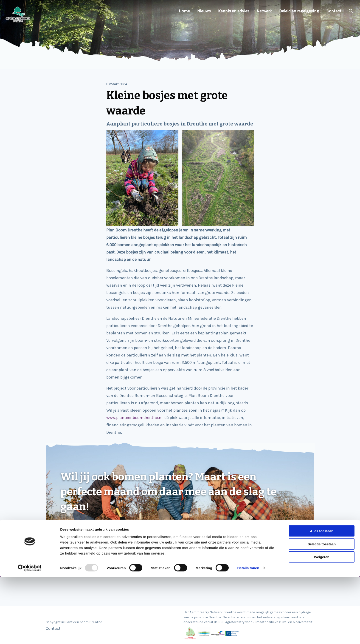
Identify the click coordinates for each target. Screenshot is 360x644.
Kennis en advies (234, 11)
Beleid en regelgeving (299, 11)
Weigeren (322, 624)
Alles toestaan (322, 598)
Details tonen (248, 635)
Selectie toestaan (322, 611)
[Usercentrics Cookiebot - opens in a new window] (30, 635)
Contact (334, 11)
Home (184, 11)
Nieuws (204, 11)
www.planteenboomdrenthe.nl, (135, 418)
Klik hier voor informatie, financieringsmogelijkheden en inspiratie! (124, 527)
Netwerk (264, 11)
